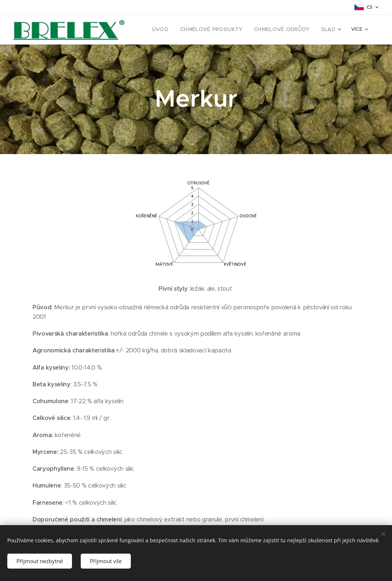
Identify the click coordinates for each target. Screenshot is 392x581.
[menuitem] (174, 30)
